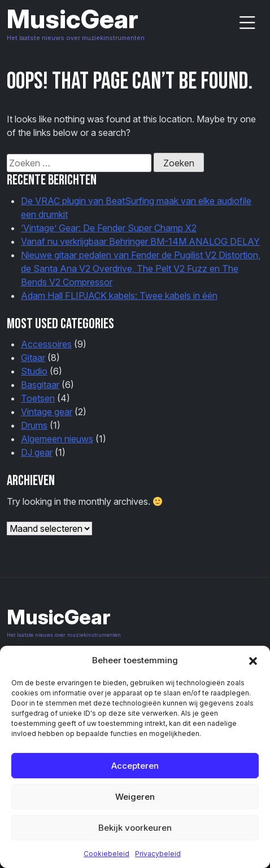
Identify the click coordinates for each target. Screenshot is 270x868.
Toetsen (38, 398)
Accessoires (46, 344)
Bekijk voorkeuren (135, 828)
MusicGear (73, 19)
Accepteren (135, 766)
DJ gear (37, 452)
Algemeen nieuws (57, 439)
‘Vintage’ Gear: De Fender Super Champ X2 (109, 228)
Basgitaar (40, 385)
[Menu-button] (247, 23)
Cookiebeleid (106, 854)
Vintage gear (47, 412)
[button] (253, 660)
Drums (34, 425)
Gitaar (33, 358)
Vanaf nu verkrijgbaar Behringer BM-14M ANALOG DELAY (140, 241)
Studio (34, 371)
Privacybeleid (158, 854)
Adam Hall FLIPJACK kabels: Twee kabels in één (119, 296)
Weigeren (135, 797)
